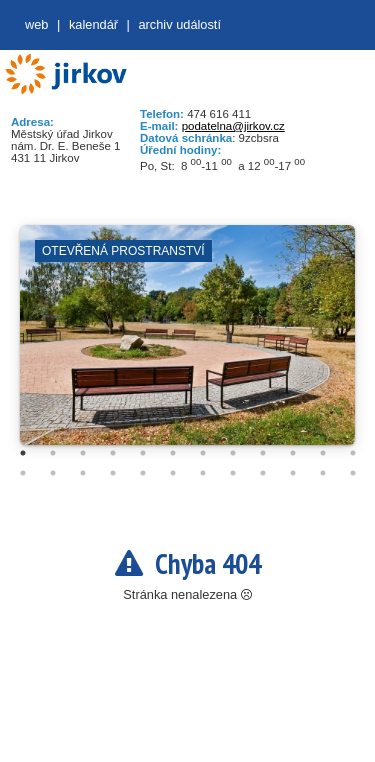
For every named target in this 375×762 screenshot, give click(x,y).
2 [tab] (53, 453)
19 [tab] (203, 473)
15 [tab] (83, 473)
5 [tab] (143, 453)
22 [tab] (293, 473)
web (36, 24)
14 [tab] (53, 473)
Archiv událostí (179, 24)
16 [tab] (113, 473)
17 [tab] (143, 473)
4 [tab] (113, 453)
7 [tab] (203, 453)
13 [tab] (23, 473)
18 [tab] (173, 473)
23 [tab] (323, 473)
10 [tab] (293, 453)
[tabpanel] (187, 345)
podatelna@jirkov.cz (233, 126)
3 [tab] (83, 453)
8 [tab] (233, 453)
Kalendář (93, 24)
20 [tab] (233, 473)
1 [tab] (23, 453)
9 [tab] (263, 453)
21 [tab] (263, 473)
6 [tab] (173, 453)
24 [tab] (353, 473)
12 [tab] (353, 453)
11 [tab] (323, 453)
